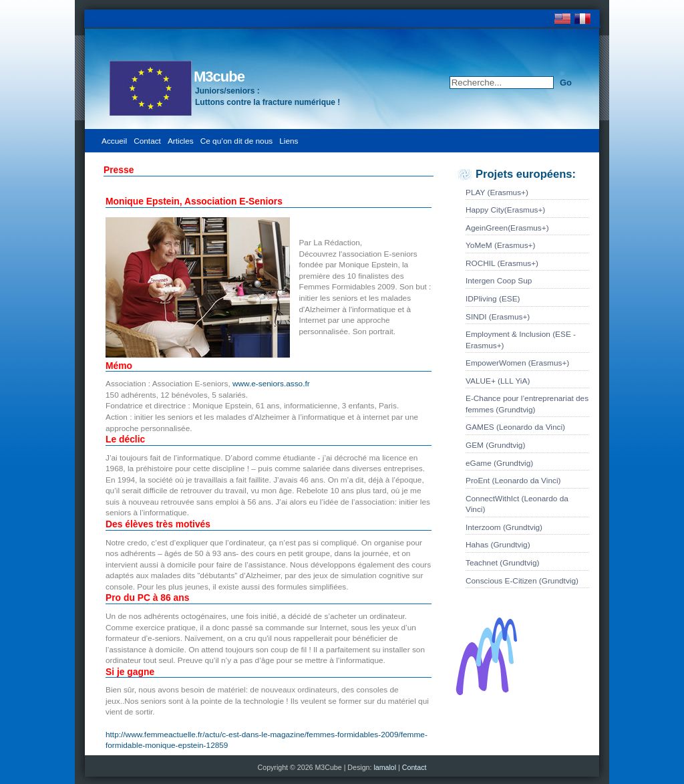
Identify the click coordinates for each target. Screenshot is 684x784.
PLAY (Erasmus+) (497, 192)
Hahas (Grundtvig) (498, 545)
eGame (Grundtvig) (499, 463)
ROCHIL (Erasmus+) (502, 263)
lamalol (386, 767)
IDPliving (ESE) (493, 299)
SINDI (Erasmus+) (498, 317)
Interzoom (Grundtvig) (504, 527)
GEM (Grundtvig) (495, 445)
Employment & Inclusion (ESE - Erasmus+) (521, 340)
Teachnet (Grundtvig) (502, 563)
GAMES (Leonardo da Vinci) (515, 427)
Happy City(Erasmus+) (505, 210)
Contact (147, 141)
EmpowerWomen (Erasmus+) (517, 363)
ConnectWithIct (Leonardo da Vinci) (517, 504)
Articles (181, 141)
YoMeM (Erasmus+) (500, 245)
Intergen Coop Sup (499, 281)
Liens (289, 141)
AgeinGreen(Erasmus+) (507, 228)
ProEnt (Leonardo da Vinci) (513, 481)
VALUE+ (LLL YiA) (498, 381)
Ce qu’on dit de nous (237, 141)
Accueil (114, 141)
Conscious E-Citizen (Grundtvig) (522, 581)
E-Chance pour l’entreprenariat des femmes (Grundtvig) (527, 404)
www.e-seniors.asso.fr (271, 384)
